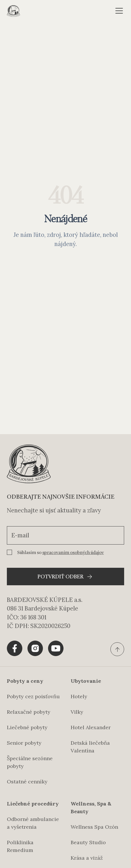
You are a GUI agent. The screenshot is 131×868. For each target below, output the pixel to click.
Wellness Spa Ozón (94, 827)
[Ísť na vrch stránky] (117, 649)
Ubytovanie (86, 681)
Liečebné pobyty (27, 727)
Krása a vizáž (87, 858)
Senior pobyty (24, 743)
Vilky (77, 712)
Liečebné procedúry (33, 804)
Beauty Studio (88, 842)
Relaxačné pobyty (29, 712)
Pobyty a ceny (25, 681)
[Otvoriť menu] (119, 11)
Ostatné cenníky (27, 782)
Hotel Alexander (91, 727)
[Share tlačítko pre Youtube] (56, 648)
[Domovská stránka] (13, 11)
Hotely (79, 696)
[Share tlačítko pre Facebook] (15, 648)
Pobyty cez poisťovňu (33, 696)
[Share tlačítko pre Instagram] (35, 648)
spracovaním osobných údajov (73, 553)
